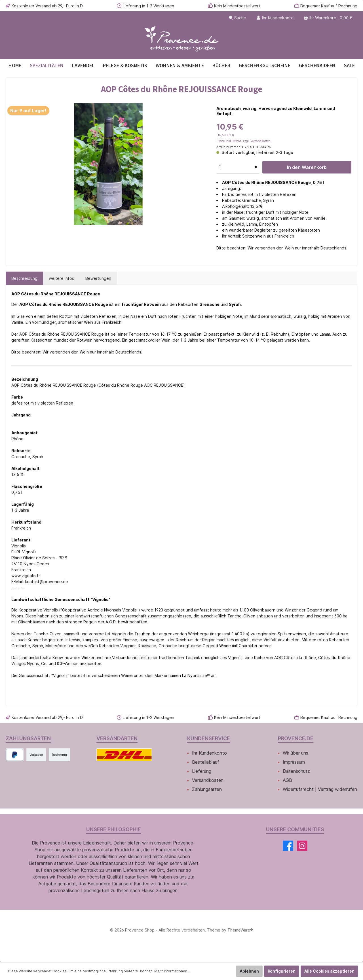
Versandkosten (208, 780)
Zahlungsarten (207, 789)
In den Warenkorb (307, 167)
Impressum (294, 762)
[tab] (24, 278)
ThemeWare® (240, 930)
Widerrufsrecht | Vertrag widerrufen (320, 789)
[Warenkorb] (329, 18)
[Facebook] (288, 846)
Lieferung (202, 771)
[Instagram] (302, 846)
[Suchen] (238, 18)
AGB (287, 780)
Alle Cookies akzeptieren (329, 971)
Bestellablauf (206, 762)
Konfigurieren (282, 971)
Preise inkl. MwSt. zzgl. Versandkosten (243, 141)
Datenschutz (296, 771)
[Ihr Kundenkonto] (275, 18)
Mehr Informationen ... (172, 971)
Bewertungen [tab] (98, 278)
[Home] (15, 65)
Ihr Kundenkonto (209, 753)
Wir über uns (296, 753)
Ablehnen (249, 971)
